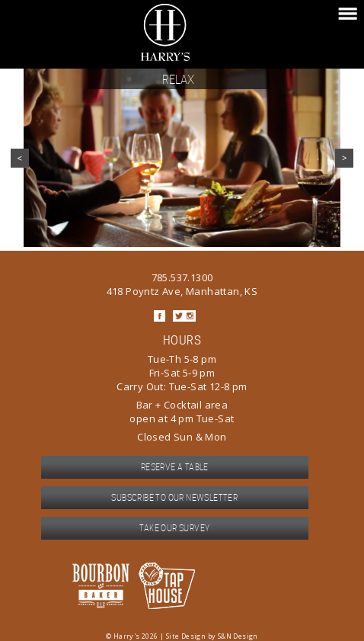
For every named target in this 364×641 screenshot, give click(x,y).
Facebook (160, 316)
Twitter (179, 316)
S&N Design (238, 636)
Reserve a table (175, 467)
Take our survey (174, 528)
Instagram (190, 316)
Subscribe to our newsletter (174, 498)
